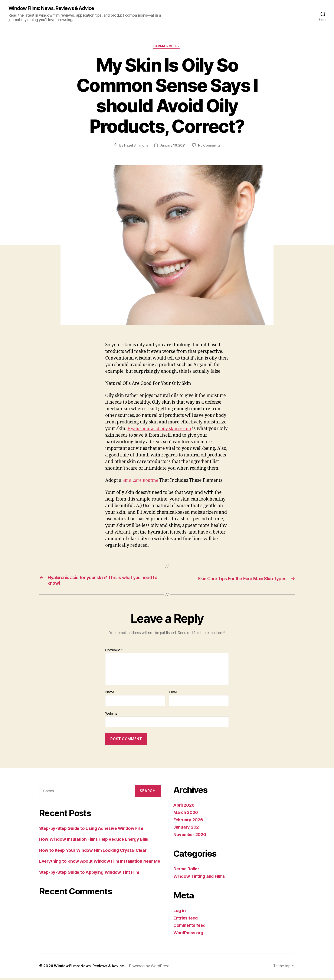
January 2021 (188, 829)
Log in (180, 913)
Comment (114, 652)
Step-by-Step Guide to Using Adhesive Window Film (95, 830)
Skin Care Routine (142, 481)
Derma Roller (167, 47)
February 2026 (189, 822)
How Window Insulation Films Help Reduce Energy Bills (98, 841)
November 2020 (191, 837)
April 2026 (185, 807)
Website (111, 715)
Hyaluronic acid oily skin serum (161, 430)
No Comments (210, 146)
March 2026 (186, 814)
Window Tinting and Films (201, 878)
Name (110, 694)
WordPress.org (190, 935)
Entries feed (186, 920)
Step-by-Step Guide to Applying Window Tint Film (92, 881)
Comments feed (191, 927)
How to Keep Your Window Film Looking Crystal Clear (96, 852)
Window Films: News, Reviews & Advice (54, 9)
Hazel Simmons (136, 146)
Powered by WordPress (152, 968)
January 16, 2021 (173, 146)
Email (173, 694)
